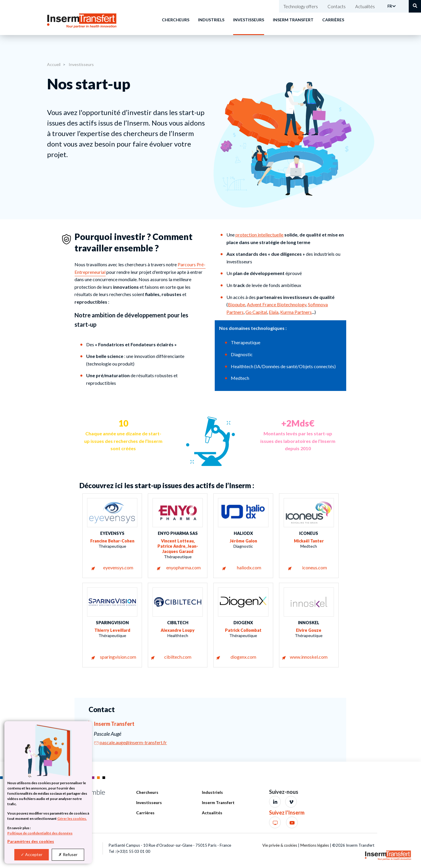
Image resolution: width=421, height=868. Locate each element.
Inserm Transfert (293, 20)
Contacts (337, 6)
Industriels (211, 20)
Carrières (333, 20)
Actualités (365, 6)
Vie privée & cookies (280, 845)
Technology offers (301, 6)
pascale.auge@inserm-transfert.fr (133, 742)
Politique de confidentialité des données (40, 833)
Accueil (54, 64)
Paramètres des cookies (31, 841)
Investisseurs (249, 20)
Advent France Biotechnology (277, 304)
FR (390, 6)
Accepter (32, 854)
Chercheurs (176, 20)
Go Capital (256, 312)
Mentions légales (315, 845)
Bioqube (237, 304)
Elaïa (274, 312)
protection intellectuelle (259, 235)
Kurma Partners (296, 312)
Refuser (68, 854)
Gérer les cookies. (72, 819)
